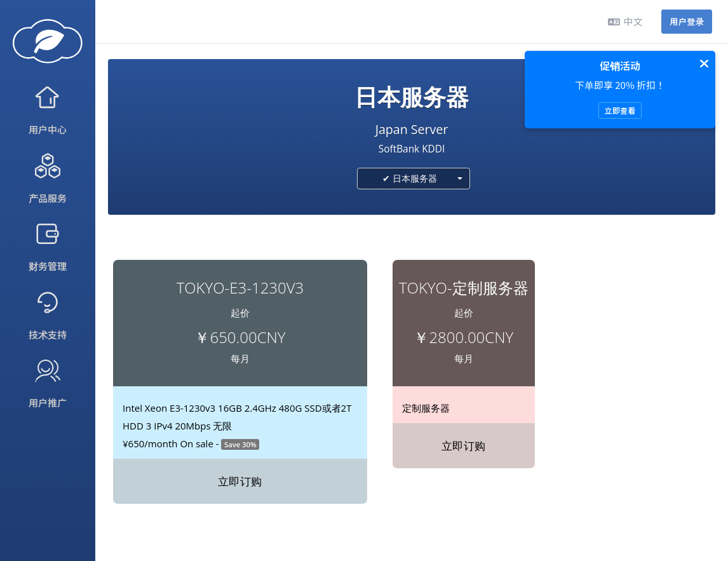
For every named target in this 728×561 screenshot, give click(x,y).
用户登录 (687, 21)
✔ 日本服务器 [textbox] (410, 178)
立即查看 (620, 110)
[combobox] (414, 179)
